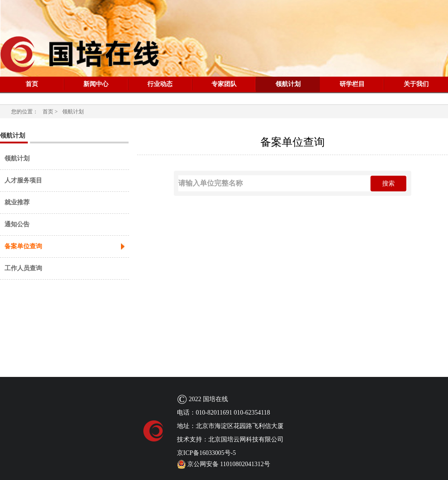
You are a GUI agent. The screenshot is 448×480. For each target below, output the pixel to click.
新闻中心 (96, 84)
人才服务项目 (23, 180)
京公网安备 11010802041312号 (224, 464)
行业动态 (160, 84)
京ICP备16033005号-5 (206, 453)
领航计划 (288, 84)
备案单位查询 (23, 246)
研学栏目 (352, 84)
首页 (32, 84)
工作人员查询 (23, 268)
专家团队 (224, 84)
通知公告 (17, 224)
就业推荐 (17, 202)
